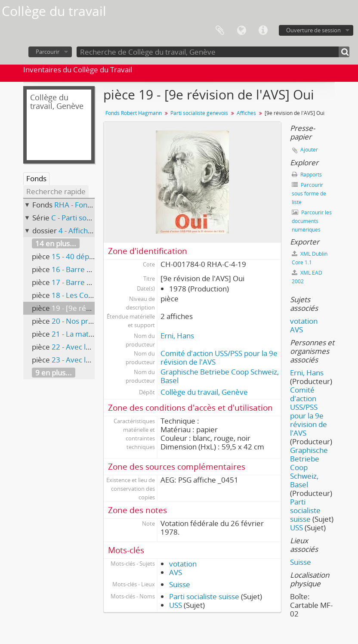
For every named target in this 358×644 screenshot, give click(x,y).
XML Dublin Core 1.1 (310, 258)
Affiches (246, 113)
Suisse (180, 584)
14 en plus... (56, 243)
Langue (241, 31)
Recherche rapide (56, 191)
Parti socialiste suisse (204, 596)
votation (183, 564)
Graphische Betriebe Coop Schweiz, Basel (220, 376)
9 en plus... (54, 373)
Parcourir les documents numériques (312, 221)
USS (176, 605)
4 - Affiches (77, 231)
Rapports (307, 175)
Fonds (36, 178)
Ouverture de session (313, 30)
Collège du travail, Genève (204, 392)
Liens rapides (263, 31)
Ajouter (309, 150)
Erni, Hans (177, 336)
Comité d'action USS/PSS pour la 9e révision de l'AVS (219, 358)
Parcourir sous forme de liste (309, 194)
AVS (176, 572)
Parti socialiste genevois (199, 113)
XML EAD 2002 (307, 277)
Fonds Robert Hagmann (134, 113)
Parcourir (48, 52)
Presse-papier (220, 31)
